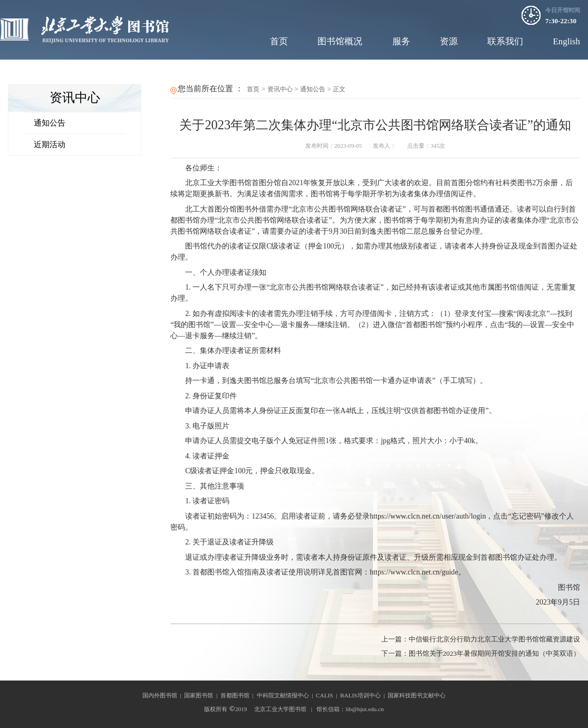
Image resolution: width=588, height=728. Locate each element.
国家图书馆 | (202, 695)
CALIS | (328, 695)
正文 (339, 89)
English (566, 41)
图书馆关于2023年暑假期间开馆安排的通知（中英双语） (481, 653)
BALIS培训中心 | (364, 695)
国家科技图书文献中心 (417, 695)
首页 (279, 41)
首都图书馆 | (239, 695)
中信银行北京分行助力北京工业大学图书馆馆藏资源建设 (481, 639)
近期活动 (50, 145)
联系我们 (505, 41)
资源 (449, 41)
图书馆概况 (340, 41)
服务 (401, 41)
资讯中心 (280, 89)
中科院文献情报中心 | (287, 695)
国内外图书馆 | (163, 695)
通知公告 (50, 123)
